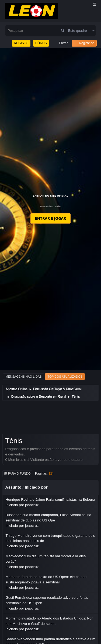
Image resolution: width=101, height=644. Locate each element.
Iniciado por (36, 487)
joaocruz (32, 505)
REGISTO (21, 43)
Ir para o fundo (17, 474)
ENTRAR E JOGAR (50, 218)
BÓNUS (41, 43)
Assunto (13, 487)
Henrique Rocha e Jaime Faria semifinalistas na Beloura (50, 499)
